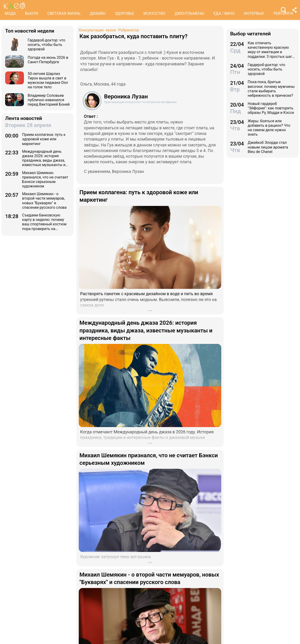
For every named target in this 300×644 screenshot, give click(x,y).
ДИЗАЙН (97, 13)
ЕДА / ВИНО (224, 13)
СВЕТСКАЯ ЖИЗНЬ (64, 13)
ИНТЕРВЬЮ (254, 13)
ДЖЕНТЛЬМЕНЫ (189, 13)
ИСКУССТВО (154, 13)
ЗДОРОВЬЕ (125, 13)
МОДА (10, 13)
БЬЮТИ (32, 13)
